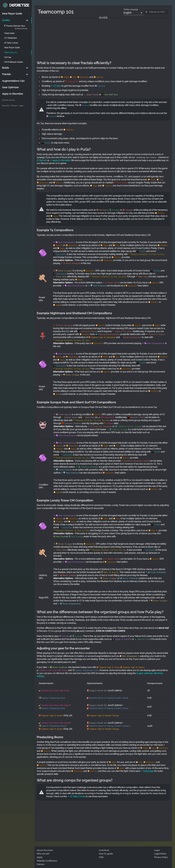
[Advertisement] (103, 40)
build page (147, 771)
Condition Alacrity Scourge (130, 426)
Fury (74, 77)
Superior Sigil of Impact (134, 667)
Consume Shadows (73, 423)
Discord (42, 160)
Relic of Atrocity (111, 572)
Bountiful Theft (137, 417)
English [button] (127, 13)
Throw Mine (61, 277)
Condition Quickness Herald (137, 461)
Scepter (110, 423)
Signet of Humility (123, 639)
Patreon (14, 105)
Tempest (129, 210)
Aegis (95, 186)
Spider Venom (92, 95)
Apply (40, 857)
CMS (101, 857)
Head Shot (90, 417)
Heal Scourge (77, 537)
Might (66, 77)
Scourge (115, 210)
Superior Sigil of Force (109, 667)
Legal (21, 105)
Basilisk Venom (71, 417)
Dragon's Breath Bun (98, 691)
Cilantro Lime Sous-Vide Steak (53, 670)
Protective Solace (156, 334)
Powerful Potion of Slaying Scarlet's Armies (109, 698)
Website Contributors (47, 861)
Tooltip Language (131, 9)
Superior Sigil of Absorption (103, 337)
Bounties (6, 105)
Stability (70, 130)
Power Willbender (131, 578)
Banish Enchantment (132, 337)
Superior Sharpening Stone (87, 670)
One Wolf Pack (111, 95)
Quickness (84, 77)
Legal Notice (160, 854)
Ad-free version (8, 100)
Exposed (101, 86)
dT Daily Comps (76, 796)
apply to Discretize (60, 160)
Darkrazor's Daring (89, 331)
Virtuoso (65, 636)
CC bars (56, 86)
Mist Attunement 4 (130, 656)
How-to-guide (106, 854)
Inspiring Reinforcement (109, 334)
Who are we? (43, 854)
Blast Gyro (143, 277)
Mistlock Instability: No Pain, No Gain (148, 254)
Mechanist (104, 210)
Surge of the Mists (123, 331)
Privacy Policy (161, 857)
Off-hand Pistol (107, 417)
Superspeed (61, 254)
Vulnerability (73, 81)
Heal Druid (61, 537)
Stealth (48, 143)
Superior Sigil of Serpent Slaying (104, 716)
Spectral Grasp (144, 639)
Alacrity (100, 77)
